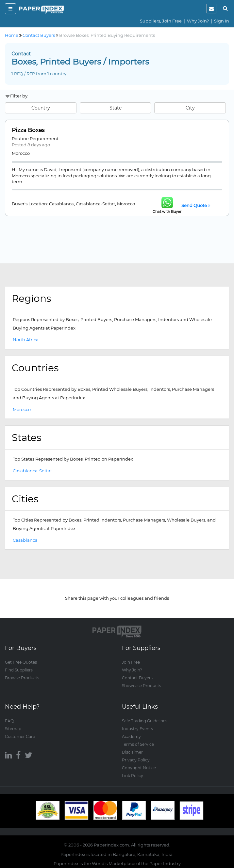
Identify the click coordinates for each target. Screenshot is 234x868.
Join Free (131, 662)
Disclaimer (132, 752)
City (190, 108)
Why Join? (198, 21)
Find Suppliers (19, 670)
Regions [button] (31, 298)
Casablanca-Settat (32, 471)
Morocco (22, 409)
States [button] (26, 437)
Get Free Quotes (21, 662)
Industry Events (137, 729)
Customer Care (20, 736)
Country (41, 108)
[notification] (211, 9)
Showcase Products (142, 686)
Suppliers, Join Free (161, 21)
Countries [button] (35, 368)
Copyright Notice (139, 768)
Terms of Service (138, 744)
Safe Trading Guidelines (145, 721)
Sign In (222, 21)
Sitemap (13, 729)
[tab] (117, 299)
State (116, 108)
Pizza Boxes (28, 130)
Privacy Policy (136, 760)
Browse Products (22, 678)
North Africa (26, 340)
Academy (131, 736)
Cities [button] (25, 499)
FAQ (9, 721)
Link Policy (133, 776)
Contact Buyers (137, 678)
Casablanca (25, 540)
